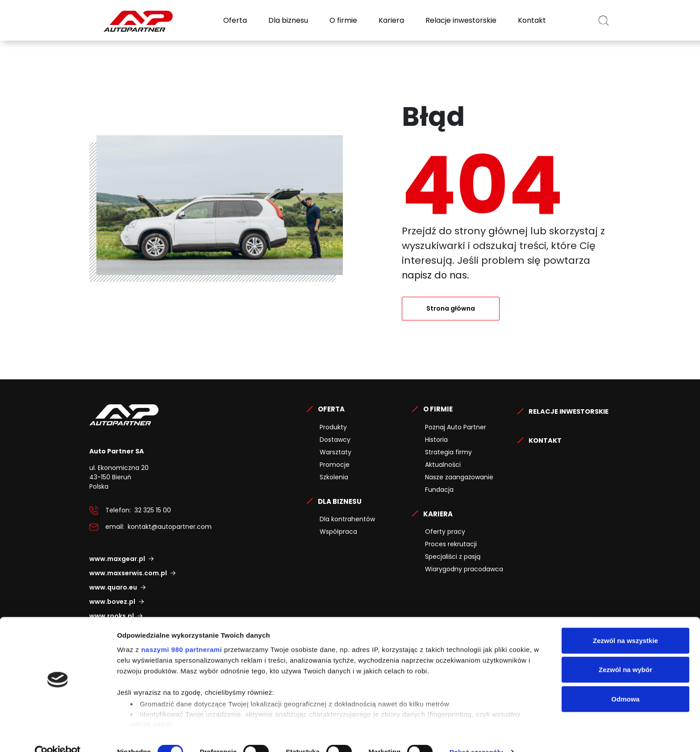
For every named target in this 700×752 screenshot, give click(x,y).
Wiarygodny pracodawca (464, 569)
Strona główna (451, 308)
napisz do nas (436, 275)
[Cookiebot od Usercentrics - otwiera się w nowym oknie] (58, 735)
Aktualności (443, 465)
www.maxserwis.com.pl (128, 573)
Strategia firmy (448, 452)
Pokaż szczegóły (476, 734)
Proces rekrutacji (451, 544)
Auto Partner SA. (118, 5)
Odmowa (625, 681)
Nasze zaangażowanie (459, 477)
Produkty (333, 427)
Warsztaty (335, 452)
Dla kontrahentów (347, 519)
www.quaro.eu (113, 587)
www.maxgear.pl (117, 559)
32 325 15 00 (153, 510)
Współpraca (338, 532)
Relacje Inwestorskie (344, 595)
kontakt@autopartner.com (170, 527)
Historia (436, 440)
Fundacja (439, 490)
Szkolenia (334, 477)
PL (580, 20)
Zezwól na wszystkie (625, 623)
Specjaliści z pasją (453, 557)
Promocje (335, 465)
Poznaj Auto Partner (456, 427)
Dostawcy (335, 440)
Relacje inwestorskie (460, 20)
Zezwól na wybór (625, 652)
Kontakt (531, 20)
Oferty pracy (445, 532)
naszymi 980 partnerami (181, 632)
